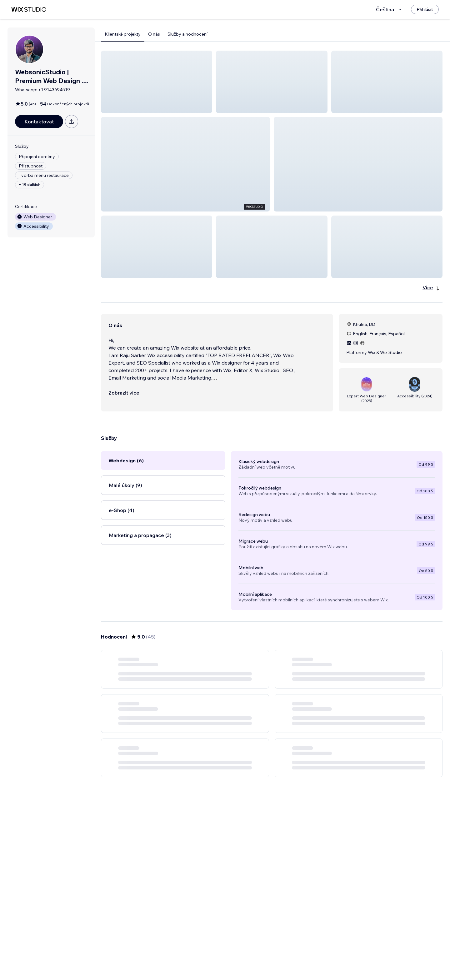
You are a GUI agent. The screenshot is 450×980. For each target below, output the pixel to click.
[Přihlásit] (425, 9)
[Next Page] (317, 957)
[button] (157, 82)
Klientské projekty (123, 34)
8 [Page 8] (305, 957)
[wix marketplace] (29, 10)
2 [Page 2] (249, 957)
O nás (154, 34)
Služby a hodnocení (187, 34)
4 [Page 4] (272, 957)
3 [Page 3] (261, 957)
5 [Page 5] (283, 957)
